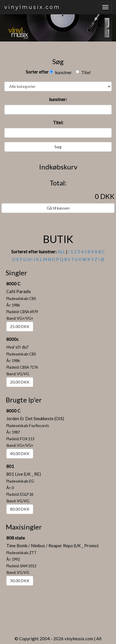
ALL (61, 252)
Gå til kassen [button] (58, 208)
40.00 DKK (20, 454)
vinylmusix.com (32, 7)
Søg (58, 147)
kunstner (61, 72)
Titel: (58, 123)
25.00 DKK (20, 326)
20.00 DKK (20, 382)
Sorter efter (37, 72)
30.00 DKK (20, 581)
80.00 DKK (20, 509)
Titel (83, 72)
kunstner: (58, 99)
